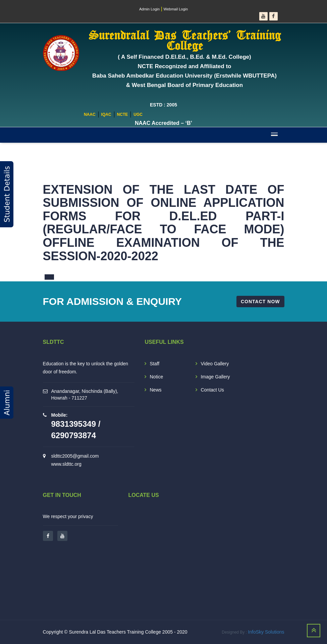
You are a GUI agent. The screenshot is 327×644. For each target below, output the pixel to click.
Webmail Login (176, 9)
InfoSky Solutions (266, 632)
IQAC (106, 114)
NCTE (123, 114)
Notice (156, 377)
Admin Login (149, 9)
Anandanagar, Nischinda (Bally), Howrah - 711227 (85, 395)
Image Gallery (215, 377)
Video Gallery (215, 364)
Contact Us (212, 390)
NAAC (90, 114)
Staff (154, 364)
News (155, 390)
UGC (138, 114)
